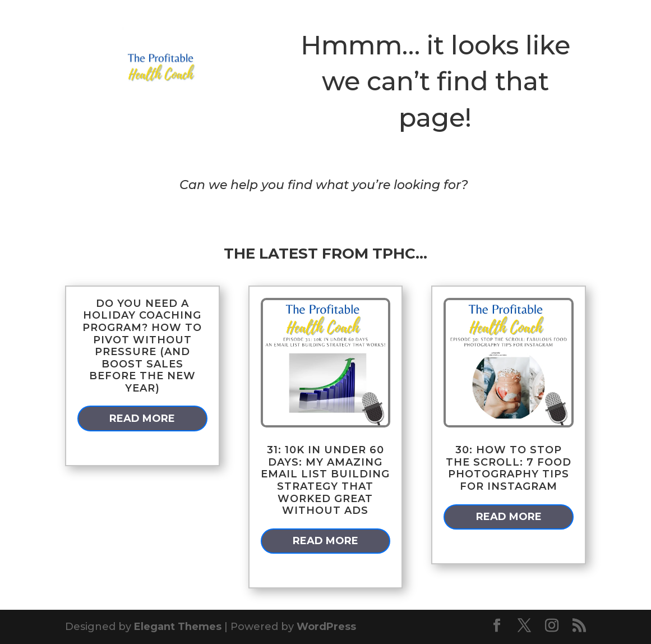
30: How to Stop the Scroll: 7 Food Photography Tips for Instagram (509, 468)
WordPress (326, 627)
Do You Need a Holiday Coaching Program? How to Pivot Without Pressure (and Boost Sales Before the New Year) (142, 346)
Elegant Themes (178, 627)
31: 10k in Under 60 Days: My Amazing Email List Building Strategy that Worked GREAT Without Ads (325, 480)
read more (142, 418)
